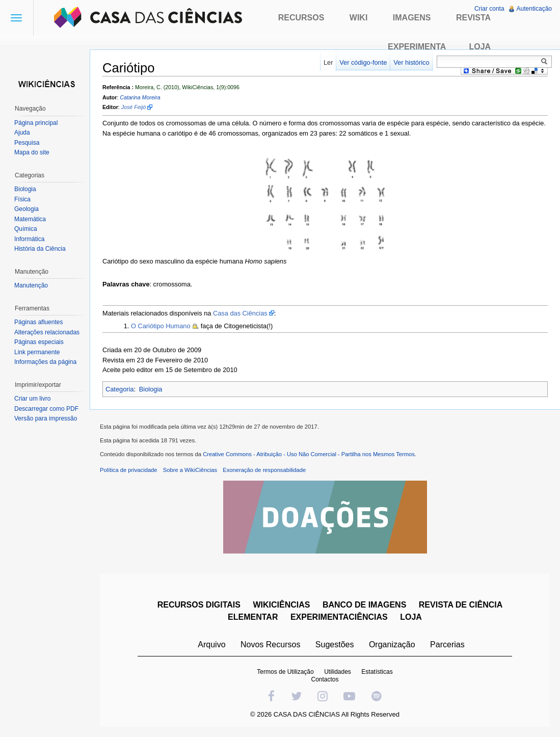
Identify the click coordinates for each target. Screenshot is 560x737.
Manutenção (31, 285)
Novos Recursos (270, 644)
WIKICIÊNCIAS (281, 605)
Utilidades (338, 672)
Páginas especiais (39, 342)
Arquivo (211, 644)
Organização (392, 644)
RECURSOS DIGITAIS (199, 605)
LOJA (411, 617)
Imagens (412, 18)
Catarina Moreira (140, 97)
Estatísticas (377, 672)
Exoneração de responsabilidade (264, 470)
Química (26, 229)
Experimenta (417, 47)
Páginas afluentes (38, 322)
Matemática (30, 219)
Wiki (359, 18)
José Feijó (134, 107)
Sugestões (335, 644)
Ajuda (22, 133)
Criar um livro (32, 399)
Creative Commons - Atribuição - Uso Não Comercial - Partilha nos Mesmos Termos (309, 454)
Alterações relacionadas (47, 332)
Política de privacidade (129, 470)
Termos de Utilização (285, 672)
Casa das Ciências (240, 313)
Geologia (26, 209)
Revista (473, 18)
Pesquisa (27, 143)
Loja (480, 47)
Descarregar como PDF (46, 409)
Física (22, 199)
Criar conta (489, 9)
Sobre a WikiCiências (190, 470)
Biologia (151, 389)
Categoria (120, 389)
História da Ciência (40, 249)
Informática (29, 239)
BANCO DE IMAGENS (364, 605)
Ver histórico (411, 62)
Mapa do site (32, 152)
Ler (328, 62)
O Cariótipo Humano (161, 326)
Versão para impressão (46, 418)
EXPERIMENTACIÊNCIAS (339, 617)
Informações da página (45, 362)
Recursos (301, 18)
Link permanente (37, 352)
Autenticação (534, 9)
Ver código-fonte (363, 62)
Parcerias (447, 644)
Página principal (36, 123)
